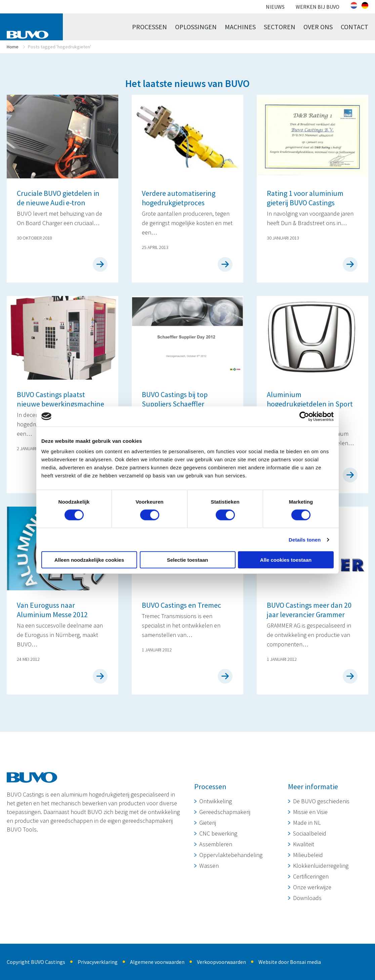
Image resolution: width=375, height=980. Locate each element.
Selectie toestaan (188, 560)
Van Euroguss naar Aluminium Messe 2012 (52, 610)
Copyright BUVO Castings (36, 962)
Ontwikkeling (216, 801)
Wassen (209, 866)
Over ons (318, 27)
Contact (355, 27)
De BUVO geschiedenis (321, 801)
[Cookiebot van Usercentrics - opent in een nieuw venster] (304, 416)
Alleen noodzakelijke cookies (89, 560)
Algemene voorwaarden (157, 962)
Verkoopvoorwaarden (221, 962)
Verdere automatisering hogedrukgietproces (179, 198)
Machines (240, 27)
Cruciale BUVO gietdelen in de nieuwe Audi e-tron (58, 198)
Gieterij (208, 823)
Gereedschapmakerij (225, 812)
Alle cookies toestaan (286, 560)
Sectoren (280, 27)
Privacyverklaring (98, 962)
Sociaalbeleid (310, 833)
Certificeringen (311, 876)
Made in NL (307, 823)
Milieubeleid (308, 855)
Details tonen (305, 539)
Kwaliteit (304, 844)
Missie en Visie (310, 812)
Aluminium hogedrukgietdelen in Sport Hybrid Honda (310, 404)
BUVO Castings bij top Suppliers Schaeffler (175, 399)
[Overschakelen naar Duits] (365, 5)
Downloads (307, 898)
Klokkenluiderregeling (321, 866)
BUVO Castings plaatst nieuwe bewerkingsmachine (60, 399)
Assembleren (216, 844)
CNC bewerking (218, 833)
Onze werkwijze (312, 887)
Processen (150, 27)
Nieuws (275, 7)
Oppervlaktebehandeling (231, 855)
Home (13, 47)
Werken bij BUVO (318, 7)
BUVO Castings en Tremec (181, 605)
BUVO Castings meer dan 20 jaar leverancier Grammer (309, 610)
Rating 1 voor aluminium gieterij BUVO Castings (305, 198)
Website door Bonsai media (290, 962)
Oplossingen (196, 27)
